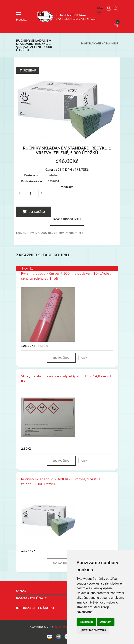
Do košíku (34, 212)
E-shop (86, 43)
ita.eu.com (61, 627)
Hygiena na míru (106, 43)
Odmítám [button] (106, 622)
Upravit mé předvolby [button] (93, 630)
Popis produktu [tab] (67, 219)
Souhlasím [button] (86, 622)
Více (84, 358)
